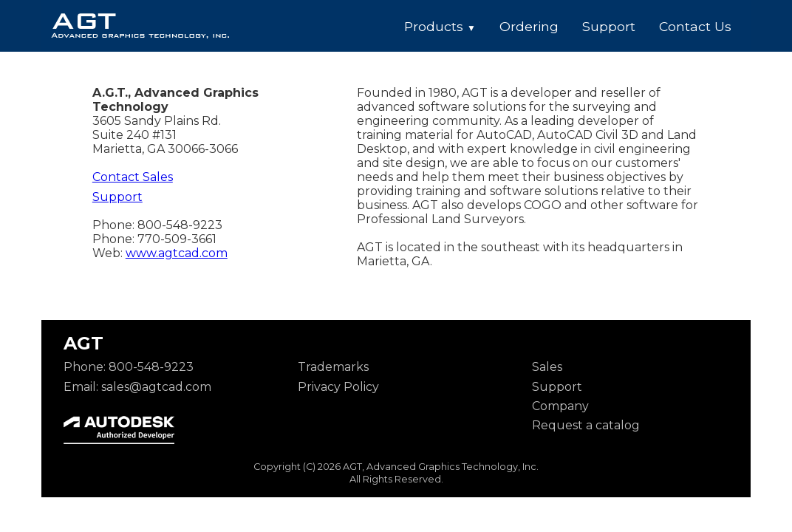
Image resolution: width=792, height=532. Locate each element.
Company (560, 406)
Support (609, 26)
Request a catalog (586, 425)
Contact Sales (133, 177)
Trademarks (333, 367)
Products (440, 26)
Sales (547, 367)
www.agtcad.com (177, 253)
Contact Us (695, 26)
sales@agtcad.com (156, 387)
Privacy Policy (338, 387)
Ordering (529, 26)
